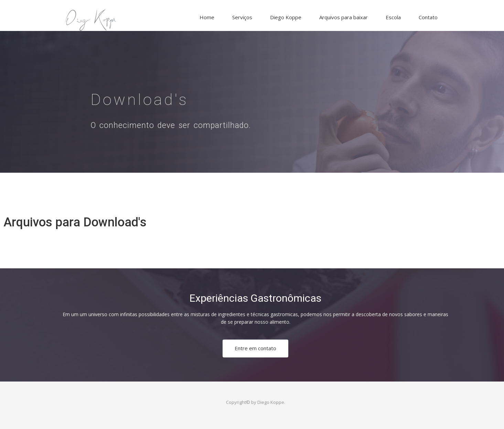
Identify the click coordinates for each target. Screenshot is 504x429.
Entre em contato (255, 348)
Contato (428, 17)
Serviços (242, 17)
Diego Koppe (286, 17)
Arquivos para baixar (344, 17)
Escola (393, 17)
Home (207, 17)
